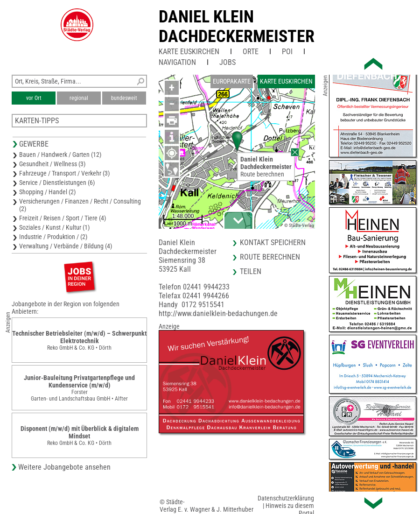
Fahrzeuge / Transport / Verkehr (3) (64, 173)
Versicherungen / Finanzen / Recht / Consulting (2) (80, 205)
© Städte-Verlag (299, 225)
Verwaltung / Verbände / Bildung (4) (66, 246)
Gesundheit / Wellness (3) (52, 164)
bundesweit (124, 98)
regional (79, 98)
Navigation (177, 62)
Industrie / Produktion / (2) (53, 237)
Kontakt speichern (273, 243)
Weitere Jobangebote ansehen (64, 467)
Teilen (251, 271)
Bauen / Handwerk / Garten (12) (60, 155)
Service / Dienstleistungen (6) (57, 183)
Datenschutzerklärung (286, 498)
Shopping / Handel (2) (47, 192)
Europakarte (232, 81)
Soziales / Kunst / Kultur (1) (54, 227)
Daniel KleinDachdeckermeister (237, 27)
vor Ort (34, 98)
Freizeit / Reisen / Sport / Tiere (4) (63, 218)
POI (287, 52)
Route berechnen (262, 174)
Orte (251, 52)
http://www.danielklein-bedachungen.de (218, 313)
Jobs (227, 62)
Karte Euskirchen (189, 52)
